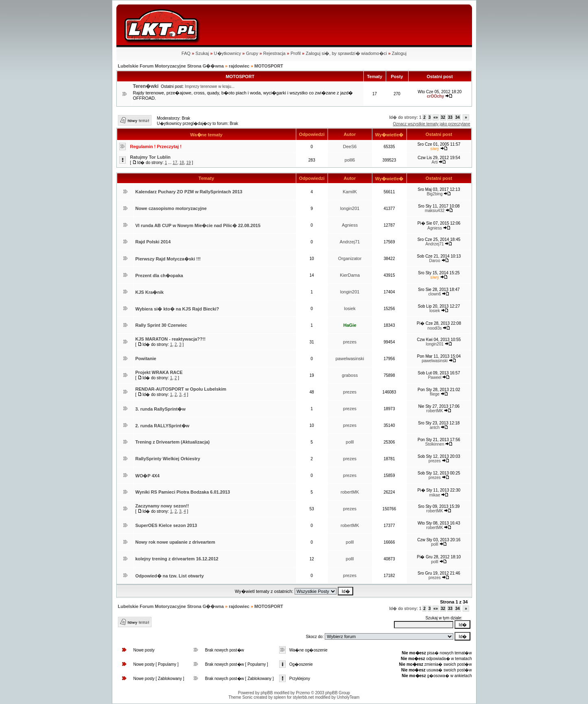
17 (175, 163)
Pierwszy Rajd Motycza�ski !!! (168, 259)
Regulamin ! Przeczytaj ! (156, 146)
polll (350, 442)
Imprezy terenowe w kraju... (210, 86)
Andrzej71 (350, 242)
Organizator (350, 258)
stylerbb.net (303, 697)
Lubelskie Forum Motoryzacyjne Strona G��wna (171, 66)
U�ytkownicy (228, 53)
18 (182, 163)
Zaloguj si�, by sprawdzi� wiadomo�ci (346, 53)
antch (435, 427)
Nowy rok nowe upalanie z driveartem (175, 542)
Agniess (350, 225)
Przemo (303, 693)
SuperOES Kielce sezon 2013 (166, 525)
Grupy (252, 53)
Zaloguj (399, 53)
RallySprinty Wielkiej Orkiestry (168, 459)
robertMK (435, 411)
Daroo (434, 261)
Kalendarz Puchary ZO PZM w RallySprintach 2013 (189, 192)
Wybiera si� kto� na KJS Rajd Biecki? (177, 309)
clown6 (435, 294)
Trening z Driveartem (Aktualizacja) (173, 442)
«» (436, 117)
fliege (435, 394)
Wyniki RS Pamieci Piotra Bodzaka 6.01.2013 (183, 492)
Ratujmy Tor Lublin (150, 157)
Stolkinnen (435, 444)
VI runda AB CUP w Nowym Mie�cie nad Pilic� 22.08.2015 (198, 225)
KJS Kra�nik (150, 292)
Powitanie (146, 359)
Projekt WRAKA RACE (159, 372)
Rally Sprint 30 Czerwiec (161, 325)
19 (189, 163)
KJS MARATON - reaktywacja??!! (171, 339)
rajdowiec (239, 66)
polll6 (350, 160)
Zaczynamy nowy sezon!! (162, 506)
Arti (435, 162)
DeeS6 (350, 146)
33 (450, 117)
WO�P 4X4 (148, 476)
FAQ (186, 53)
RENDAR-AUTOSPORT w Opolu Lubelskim (181, 389)
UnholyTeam (348, 697)
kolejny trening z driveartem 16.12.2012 (177, 559)
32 (443, 117)
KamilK (350, 192)
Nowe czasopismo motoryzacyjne (171, 208)
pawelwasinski (350, 359)
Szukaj (202, 53)
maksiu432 (435, 211)
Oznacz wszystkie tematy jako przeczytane (431, 124)
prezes (350, 342)
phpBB (267, 693)
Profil (296, 53)
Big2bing (435, 194)
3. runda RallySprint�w (161, 409)
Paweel (435, 377)
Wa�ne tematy (206, 135)
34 (458, 117)
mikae (435, 495)
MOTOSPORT (269, 66)
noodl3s (435, 328)
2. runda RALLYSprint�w (163, 426)
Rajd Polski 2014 (153, 242)
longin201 (350, 208)
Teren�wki (146, 86)
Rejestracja (274, 53)
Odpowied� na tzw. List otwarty (170, 576)
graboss (350, 375)
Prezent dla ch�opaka (159, 275)
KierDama (350, 275)
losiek (350, 308)
